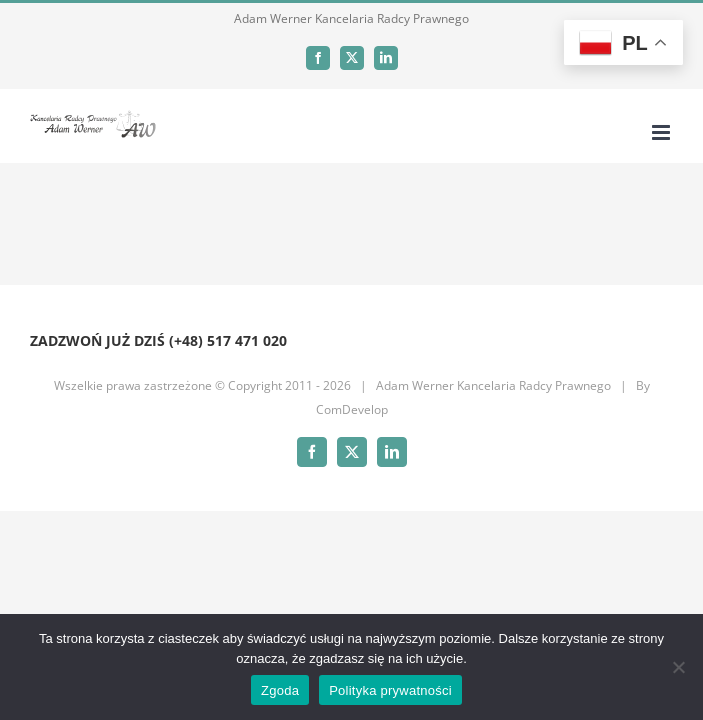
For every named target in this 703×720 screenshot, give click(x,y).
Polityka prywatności (390, 690)
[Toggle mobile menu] (662, 132)
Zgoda (280, 690)
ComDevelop (352, 409)
